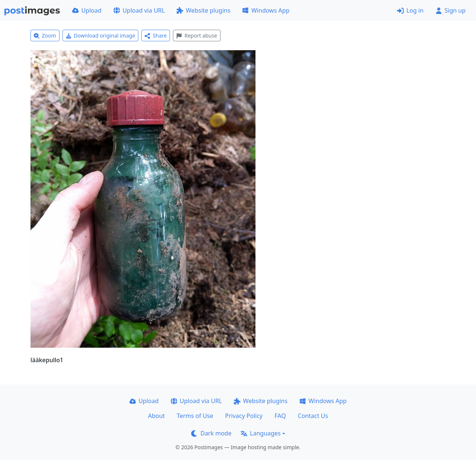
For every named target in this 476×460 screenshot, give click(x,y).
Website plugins (203, 10)
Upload (87, 10)
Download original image (101, 36)
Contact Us (313, 416)
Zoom (45, 36)
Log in (410, 10)
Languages (260, 433)
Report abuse (197, 36)
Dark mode (211, 433)
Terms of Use (195, 416)
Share (156, 36)
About (156, 416)
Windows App (266, 10)
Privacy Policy (244, 416)
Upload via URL (139, 10)
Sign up (451, 10)
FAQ (280, 416)
